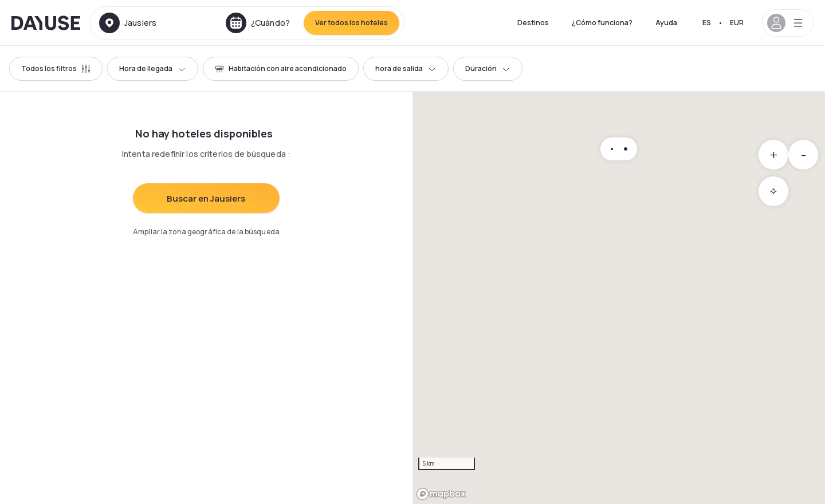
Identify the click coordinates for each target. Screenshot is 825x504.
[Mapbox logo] (441, 494)
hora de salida (406, 68)
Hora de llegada (153, 68)
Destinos (533, 23)
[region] (619, 298)
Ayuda (666, 23)
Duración (488, 68)
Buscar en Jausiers (206, 198)
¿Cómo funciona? (602, 23)
